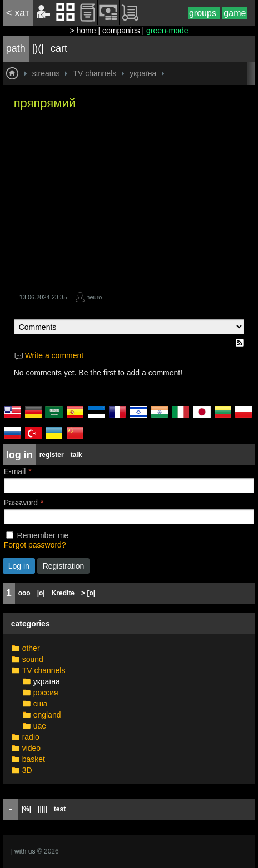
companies (121, 31)
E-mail (15, 471)
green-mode (167, 31)
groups (204, 13)
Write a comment (54, 355)
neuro (94, 297)
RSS (240, 343)
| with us (23, 851)
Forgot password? (35, 545)
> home (83, 31)
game (235, 13)
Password (21, 503)
